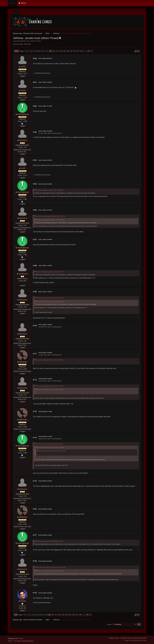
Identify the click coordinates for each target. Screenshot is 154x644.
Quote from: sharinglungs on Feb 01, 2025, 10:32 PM (50, 216)
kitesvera (23, 140)
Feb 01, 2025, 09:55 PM (45, 58)
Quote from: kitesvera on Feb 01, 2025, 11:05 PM (49, 360)
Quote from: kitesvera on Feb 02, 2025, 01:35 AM (49, 541)
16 (75, 51)
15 (71, 51)
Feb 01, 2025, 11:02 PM (45, 266)
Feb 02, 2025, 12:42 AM (45, 353)
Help (126, 640)
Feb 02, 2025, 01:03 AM (45, 379)
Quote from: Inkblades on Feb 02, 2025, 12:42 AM (49, 386)
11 (57, 51)
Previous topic (18, 44)
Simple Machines (28, 641)
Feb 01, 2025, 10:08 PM (45, 82)
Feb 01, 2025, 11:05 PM (45, 325)
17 (78, 51)
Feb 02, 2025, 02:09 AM (45, 561)
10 (54, 51)
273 (89, 51)
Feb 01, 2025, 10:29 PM (45, 160)
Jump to (109, 624)
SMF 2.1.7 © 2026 (14, 641)
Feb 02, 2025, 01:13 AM (45, 412)
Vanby (23, 601)
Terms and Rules (134, 640)
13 (64, 51)
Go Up (16, 615)
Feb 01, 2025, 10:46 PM (45, 239)
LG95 (23, 67)
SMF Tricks (19, 639)
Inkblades (23, 362)
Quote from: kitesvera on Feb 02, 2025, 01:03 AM (49, 444)
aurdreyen (23, 274)
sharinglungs (23, 114)
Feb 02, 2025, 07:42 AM (45, 593)
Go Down (16, 51)
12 (61, 51)
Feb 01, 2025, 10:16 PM (45, 106)
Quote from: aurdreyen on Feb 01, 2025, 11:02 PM (50, 298)
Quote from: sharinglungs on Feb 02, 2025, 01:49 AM (50, 567)
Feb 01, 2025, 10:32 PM (45, 184)
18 (81, 51)
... (85, 51)
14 (68, 51)
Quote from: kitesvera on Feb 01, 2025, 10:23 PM (49, 190)
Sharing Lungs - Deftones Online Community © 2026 (128, 638)
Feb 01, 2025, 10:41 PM (45, 210)
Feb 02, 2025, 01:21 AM (45, 436)
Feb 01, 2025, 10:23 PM (45, 131)
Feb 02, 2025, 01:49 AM (45, 509)
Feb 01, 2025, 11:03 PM (45, 292)
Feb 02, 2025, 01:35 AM (45, 481)
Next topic (28, 44)
